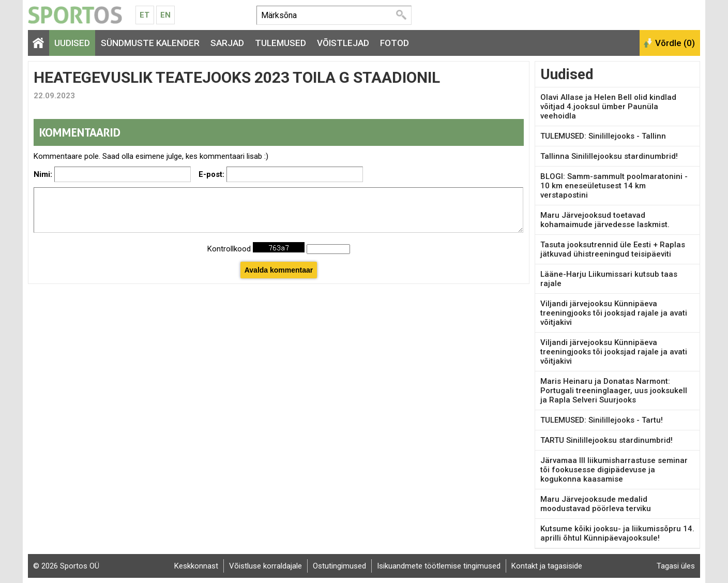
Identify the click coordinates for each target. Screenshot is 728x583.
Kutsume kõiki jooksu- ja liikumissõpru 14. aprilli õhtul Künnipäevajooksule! (617, 533)
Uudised (72, 43)
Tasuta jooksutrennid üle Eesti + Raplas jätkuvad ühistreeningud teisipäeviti (613, 249)
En (165, 15)
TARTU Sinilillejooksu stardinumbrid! (606, 440)
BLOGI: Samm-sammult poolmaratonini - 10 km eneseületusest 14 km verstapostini (614, 186)
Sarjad (227, 43)
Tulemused (280, 43)
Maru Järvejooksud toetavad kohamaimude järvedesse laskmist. (605, 220)
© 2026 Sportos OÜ (66, 566)
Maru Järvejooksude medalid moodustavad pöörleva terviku (596, 504)
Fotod (395, 43)
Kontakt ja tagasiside (547, 566)
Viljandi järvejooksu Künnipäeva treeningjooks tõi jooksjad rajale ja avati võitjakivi (614, 313)
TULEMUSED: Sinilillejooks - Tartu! (602, 420)
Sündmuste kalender (150, 43)
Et (145, 15)
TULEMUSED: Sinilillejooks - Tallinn (603, 136)
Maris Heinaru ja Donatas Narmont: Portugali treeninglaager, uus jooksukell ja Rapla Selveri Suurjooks (614, 391)
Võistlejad (343, 43)
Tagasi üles (676, 566)
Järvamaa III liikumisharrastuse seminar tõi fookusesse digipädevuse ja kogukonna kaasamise (614, 470)
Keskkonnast (196, 566)
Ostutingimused (339, 566)
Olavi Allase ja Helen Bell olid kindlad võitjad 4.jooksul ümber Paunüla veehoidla (608, 107)
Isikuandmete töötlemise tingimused (439, 566)
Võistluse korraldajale (266, 566)
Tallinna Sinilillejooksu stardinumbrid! (609, 156)
